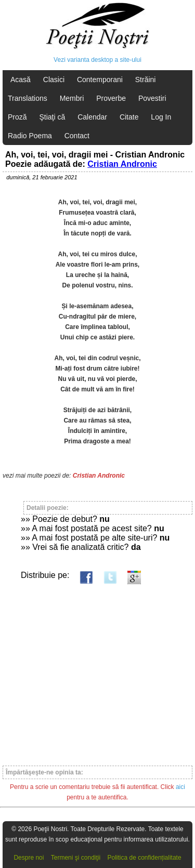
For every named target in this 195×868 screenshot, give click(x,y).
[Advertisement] (97, 670)
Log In (161, 117)
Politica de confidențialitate (145, 858)
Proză (17, 117)
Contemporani (100, 80)
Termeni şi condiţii (76, 858)
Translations (28, 98)
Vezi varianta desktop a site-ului (97, 60)
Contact (77, 136)
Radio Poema (30, 136)
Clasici (54, 80)
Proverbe (111, 98)
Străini (146, 80)
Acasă (21, 80)
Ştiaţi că (52, 117)
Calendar (92, 117)
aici (180, 787)
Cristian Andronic (122, 164)
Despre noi (29, 858)
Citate (129, 117)
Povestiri (152, 98)
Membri (72, 98)
